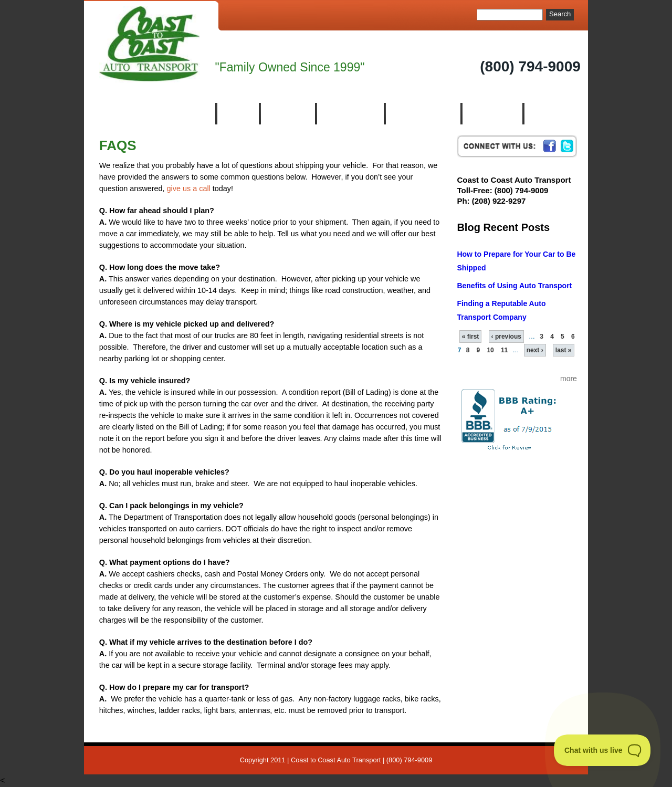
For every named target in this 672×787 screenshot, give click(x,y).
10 (490, 350)
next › (535, 350)
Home (237, 114)
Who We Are (350, 114)
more (569, 379)
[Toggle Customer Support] (602, 750)
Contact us (553, 114)
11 (504, 350)
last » (564, 350)
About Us (287, 114)
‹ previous (506, 337)
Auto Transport (422, 114)
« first (471, 337)
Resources (491, 114)
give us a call (189, 188)
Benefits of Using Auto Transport (514, 286)
